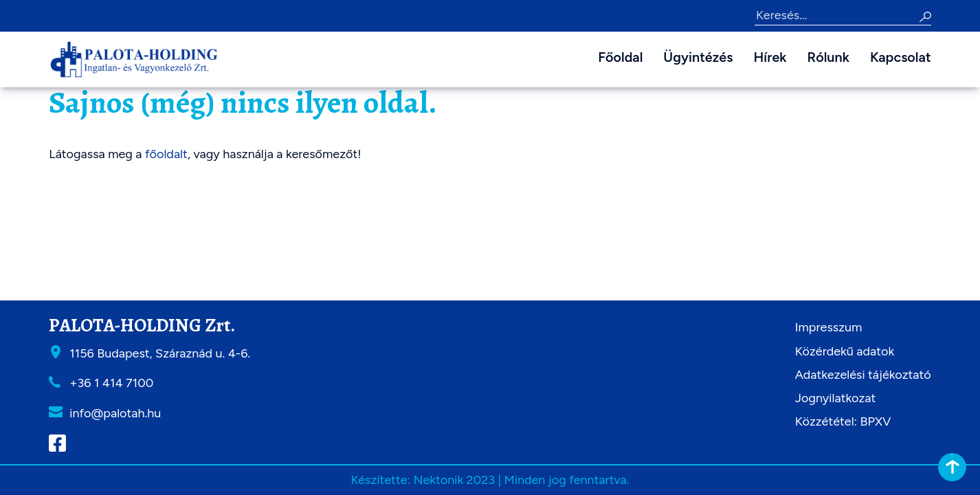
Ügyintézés (698, 57)
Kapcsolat (901, 57)
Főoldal (620, 57)
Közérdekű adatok (845, 351)
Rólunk (828, 57)
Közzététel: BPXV (843, 421)
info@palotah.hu (115, 413)
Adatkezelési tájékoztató (863, 375)
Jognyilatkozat (836, 398)
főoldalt (166, 154)
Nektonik (438, 480)
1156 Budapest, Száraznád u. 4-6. (160, 353)
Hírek (770, 57)
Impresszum (829, 327)
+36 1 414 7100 (111, 383)
